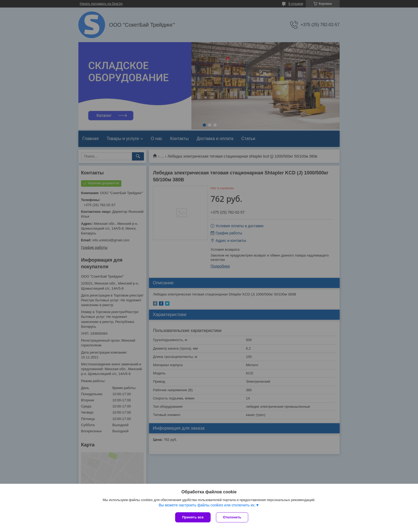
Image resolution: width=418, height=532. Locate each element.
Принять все (193, 517)
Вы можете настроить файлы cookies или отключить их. (207, 505)
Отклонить (232, 517)
